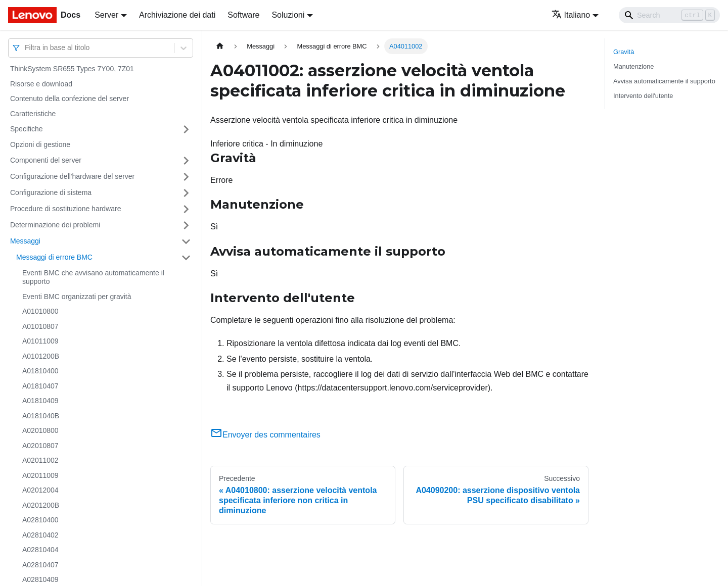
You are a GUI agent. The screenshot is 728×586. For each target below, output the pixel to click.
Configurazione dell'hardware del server (72, 176)
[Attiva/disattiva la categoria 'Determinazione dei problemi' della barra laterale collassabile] (186, 225)
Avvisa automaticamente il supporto (664, 81)
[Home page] (220, 46)
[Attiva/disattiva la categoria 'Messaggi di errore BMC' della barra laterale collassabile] (186, 258)
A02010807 (40, 446)
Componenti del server (46, 160)
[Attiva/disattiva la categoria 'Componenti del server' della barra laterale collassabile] (186, 161)
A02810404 (40, 550)
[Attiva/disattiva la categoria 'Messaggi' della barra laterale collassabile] (186, 241)
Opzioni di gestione (40, 144)
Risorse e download (41, 84)
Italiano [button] (571, 15)
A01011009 (40, 341)
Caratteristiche (33, 114)
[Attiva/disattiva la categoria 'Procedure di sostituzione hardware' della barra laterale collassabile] (186, 209)
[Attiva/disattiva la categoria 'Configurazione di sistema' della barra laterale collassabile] (186, 193)
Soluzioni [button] (288, 15)
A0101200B (41, 356)
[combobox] (26, 48)
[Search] (669, 15)
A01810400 (40, 371)
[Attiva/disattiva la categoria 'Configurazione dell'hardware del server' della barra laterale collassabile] (186, 177)
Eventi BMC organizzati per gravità (77, 297)
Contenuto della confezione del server (70, 99)
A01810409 (40, 401)
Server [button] (106, 15)
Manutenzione (633, 66)
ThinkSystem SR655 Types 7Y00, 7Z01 (72, 69)
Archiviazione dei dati (177, 15)
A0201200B (41, 505)
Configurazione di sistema (51, 192)
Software (243, 15)
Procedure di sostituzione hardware (65, 209)
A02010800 (40, 430)
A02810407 (40, 565)
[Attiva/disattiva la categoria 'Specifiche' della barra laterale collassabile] (186, 129)
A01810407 (40, 386)
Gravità (624, 52)
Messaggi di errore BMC (54, 257)
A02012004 (40, 490)
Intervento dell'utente (643, 96)
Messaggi (25, 241)
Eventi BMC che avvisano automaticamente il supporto (93, 277)
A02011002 (40, 460)
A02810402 (40, 535)
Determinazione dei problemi (55, 225)
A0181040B (41, 416)
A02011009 (40, 475)
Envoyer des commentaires (265, 435)
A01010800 (40, 311)
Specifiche (27, 129)
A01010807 (40, 326)
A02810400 (40, 520)
